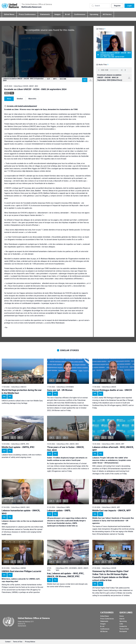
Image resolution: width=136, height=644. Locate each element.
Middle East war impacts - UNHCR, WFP (112, 511)
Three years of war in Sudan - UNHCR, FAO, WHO (66, 449)
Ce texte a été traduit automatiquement (22, 106)
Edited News (9, 14)
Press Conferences (27, 14)
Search (122, 619)
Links (121, 624)
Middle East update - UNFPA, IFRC (18, 447)
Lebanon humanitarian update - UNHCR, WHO (21, 512)
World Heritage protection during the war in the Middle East (22, 392)
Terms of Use (124, 629)
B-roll (67, 14)
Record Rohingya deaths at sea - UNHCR (112, 390)
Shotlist (20, 99)
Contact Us (123, 626)
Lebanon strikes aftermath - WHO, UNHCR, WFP (113, 449)
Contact (8, 642)
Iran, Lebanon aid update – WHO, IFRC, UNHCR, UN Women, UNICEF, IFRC (66, 575)
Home (122, 616)
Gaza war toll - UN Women (60, 390)
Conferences (80, 14)
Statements (45, 14)
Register (117, 6)
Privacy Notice (30, 642)
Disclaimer (123, 631)
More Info (32, 99)
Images (57, 14)
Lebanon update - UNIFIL (59, 511)
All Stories (107, 14)
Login (129, 6)
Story (9, 99)
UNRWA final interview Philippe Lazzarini (21, 571)
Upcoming (94, 14)
